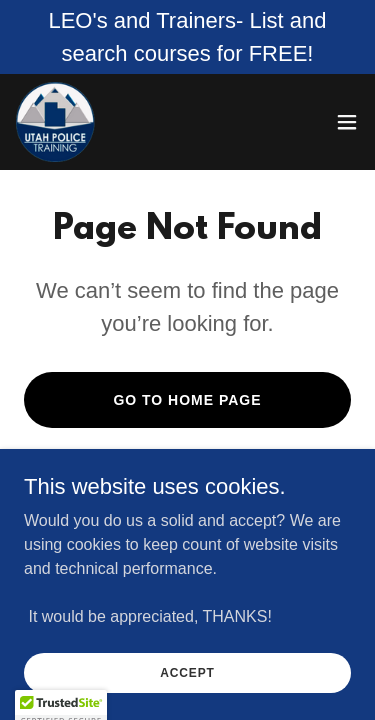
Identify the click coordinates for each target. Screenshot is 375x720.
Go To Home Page (187, 400)
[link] (56, 122)
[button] (347, 122)
